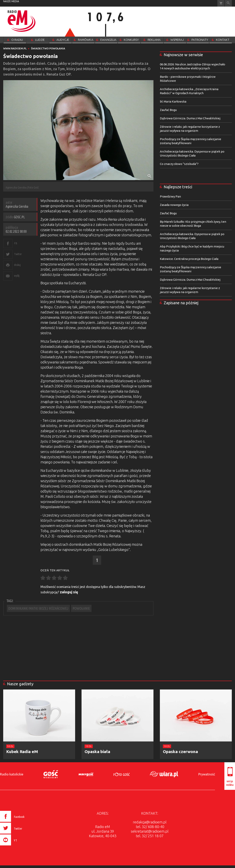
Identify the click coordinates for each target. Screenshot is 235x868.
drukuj (17, 265)
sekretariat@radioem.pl (150, 831)
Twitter (18, 254)
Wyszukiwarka (228, 3)
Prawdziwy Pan (170, 196)
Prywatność (207, 774)
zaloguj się (69, 592)
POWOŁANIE (81, 608)
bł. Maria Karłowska (173, 101)
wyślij (17, 276)
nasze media (11, 1)
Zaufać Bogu (168, 110)
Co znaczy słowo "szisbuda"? (179, 164)
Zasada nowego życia (174, 205)
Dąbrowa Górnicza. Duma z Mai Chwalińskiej (190, 118)
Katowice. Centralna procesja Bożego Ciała (189, 259)
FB (16, 243)
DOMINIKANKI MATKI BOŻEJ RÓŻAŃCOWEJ (38, 608)
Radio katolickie (12, 774)
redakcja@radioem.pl (150, 822)
